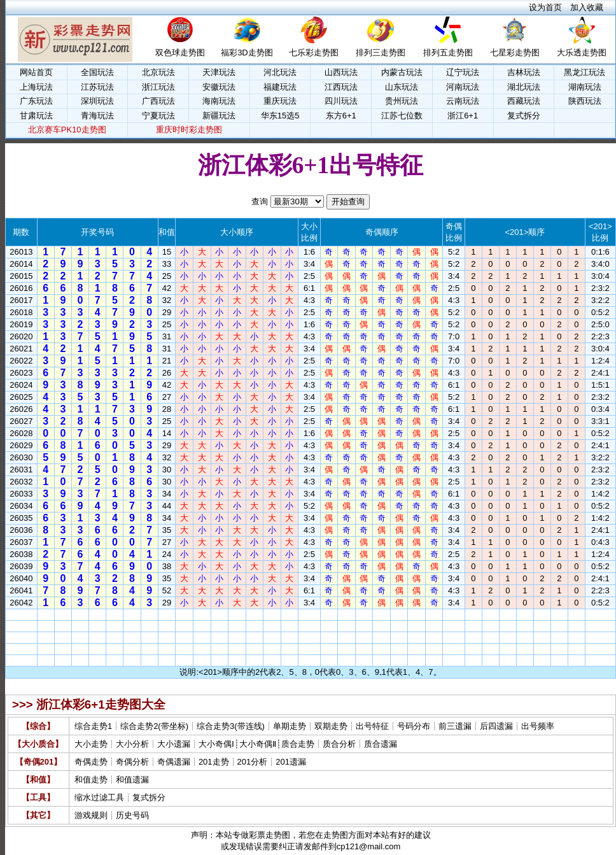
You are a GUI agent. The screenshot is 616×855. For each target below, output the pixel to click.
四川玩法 (341, 101)
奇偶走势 (91, 762)
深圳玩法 (97, 101)
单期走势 (290, 726)
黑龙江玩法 (584, 72)
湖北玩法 (524, 87)
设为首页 (545, 7)
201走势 (214, 762)
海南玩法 (219, 101)
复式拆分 (524, 116)
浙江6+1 (463, 116)
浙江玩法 (158, 87)
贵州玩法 (402, 101)
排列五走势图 (448, 53)
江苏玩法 (97, 87)
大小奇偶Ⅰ (216, 744)
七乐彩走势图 (314, 53)
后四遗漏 (496, 726)
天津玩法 (219, 72)
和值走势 (91, 780)
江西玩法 (341, 87)
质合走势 (298, 744)
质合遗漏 (381, 744)
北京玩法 (158, 72)
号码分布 (414, 726)
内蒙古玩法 (402, 72)
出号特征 (372, 726)
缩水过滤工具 (99, 797)
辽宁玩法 (463, 72)
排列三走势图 (381, 53)
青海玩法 (97, 116)
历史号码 (132, 815)
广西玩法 (158, 101)
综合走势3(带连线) (231, 726)
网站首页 (36, 72)
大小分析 (132, 744)
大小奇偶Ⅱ (258, 744)
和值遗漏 (132, 780)
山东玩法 (402, 87)
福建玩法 (280, 87)
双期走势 (331, 726)
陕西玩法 (585, 101)
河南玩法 (463, 87)
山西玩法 (341, 72)
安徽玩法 (219, 87)
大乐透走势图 (582, 53)
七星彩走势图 (515, 53)
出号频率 (538, 726)
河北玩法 (280, 72)
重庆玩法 (280, 101)
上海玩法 (36, 87)
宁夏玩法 (158, 116)
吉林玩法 (524, 72)
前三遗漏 (455, 726)
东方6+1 (341, 116)
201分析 (253, 762)
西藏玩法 (524, 101)
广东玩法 (36, 101)
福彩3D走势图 (247, 53)
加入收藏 (587, 7)
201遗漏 (291, 762)
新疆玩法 (219, 116)
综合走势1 (93, 726)
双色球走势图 (180, 53)
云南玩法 (463, 101)
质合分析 (339, 744)
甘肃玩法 (36, 116)
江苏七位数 (402, 116)
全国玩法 (97, 72)
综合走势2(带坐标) (154, 726)
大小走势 (91, 744)
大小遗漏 (174, 744)
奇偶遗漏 (174, 762)
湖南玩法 (585, 87)
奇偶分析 (132, 762)
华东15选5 (280, 116)
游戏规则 (91, 815)
